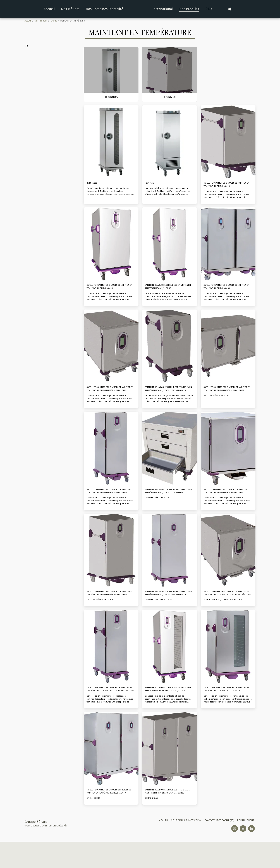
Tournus (32, 63)
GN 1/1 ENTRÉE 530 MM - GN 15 (102, 621)
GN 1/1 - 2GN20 (153, 824)
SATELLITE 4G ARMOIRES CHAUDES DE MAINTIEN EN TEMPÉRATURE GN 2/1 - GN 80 (228, 299)
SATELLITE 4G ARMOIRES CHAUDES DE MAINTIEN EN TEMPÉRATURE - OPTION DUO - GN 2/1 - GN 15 (228, 712)
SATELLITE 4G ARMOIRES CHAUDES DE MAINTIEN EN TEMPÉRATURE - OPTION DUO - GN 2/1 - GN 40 (169, 712)
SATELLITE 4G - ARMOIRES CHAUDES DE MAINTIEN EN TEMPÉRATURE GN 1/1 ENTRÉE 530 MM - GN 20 (168, 613)
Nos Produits (41, 21)
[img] (111, 151)
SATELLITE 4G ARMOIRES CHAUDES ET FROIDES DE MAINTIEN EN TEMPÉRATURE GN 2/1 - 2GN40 (111, 816)
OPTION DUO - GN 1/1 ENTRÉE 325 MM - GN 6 (226, 621)
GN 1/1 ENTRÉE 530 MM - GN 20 (161, 621)
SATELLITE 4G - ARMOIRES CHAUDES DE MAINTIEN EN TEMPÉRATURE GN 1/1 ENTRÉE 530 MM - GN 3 (168, 509)
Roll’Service (94, 192)
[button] (95, 9)
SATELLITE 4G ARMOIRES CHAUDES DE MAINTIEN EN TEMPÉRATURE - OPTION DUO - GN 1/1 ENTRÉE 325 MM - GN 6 (228, 613)
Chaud (54, 21)
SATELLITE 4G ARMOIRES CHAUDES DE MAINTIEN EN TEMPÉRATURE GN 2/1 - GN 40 (169, 299)
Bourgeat (33, 67)
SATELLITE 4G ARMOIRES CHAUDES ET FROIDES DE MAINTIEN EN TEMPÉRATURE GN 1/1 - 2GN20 (169, 816)
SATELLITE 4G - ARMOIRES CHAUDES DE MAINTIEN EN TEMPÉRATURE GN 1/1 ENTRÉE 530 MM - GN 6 (227, 509)
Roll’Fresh (151, 192)
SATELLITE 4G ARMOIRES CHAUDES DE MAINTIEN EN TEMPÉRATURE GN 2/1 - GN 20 (228, 195)
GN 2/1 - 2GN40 (94, 824)
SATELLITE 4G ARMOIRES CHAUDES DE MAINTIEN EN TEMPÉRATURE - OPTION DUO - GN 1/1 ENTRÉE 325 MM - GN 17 (111, 712)
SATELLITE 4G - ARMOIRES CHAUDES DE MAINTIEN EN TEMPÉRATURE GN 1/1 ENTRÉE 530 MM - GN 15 (110, 613)
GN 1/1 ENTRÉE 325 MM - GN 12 (219, 412)
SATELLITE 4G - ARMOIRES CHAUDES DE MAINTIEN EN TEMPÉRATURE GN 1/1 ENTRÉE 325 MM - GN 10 (168, 404)
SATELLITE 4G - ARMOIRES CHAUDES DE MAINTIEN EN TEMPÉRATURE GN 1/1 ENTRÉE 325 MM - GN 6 (110, 404)
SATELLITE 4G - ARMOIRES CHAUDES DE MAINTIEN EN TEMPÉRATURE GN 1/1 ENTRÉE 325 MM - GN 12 (227, 404)
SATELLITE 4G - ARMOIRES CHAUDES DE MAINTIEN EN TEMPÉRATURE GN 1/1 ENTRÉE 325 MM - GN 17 (110, 509)
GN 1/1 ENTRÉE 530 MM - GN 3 (160, 516)
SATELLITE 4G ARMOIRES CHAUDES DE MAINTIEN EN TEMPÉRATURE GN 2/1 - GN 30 (111, 299)
